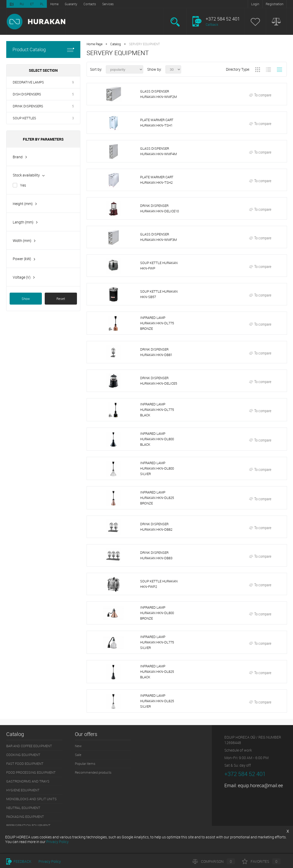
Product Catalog (43, 50)
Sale (78, 755)
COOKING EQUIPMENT (23, 755)
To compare (260, 95)
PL (42, 4)
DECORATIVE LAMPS (28, 82)
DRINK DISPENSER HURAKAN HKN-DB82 (156, 527)
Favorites (261, 861)
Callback (212, 24)
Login (255, 4)
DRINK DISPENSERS (28, 106)
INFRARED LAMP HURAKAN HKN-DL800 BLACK (157, 439)
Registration (275, 4)
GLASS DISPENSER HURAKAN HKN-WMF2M (158, 94)
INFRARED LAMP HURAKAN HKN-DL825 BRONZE (157, 498)
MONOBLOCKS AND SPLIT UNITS (31, 799)
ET (32, 4)
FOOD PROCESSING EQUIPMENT (31, 772)
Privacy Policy (50, 861)
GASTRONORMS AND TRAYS (28, 781)
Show (26, 299)
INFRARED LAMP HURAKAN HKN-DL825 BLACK (157, 672)
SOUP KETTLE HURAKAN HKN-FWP (159, 265)
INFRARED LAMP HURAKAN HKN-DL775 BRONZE (157, 323)
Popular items (85, 764)
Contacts (90, 4)
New (78, 746)
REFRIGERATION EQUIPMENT (28, 825)
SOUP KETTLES (24, 118)
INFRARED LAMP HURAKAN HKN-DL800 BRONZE (157, 613)
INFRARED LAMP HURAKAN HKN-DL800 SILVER (157, 468)
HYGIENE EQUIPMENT (23, 790)
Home (54, 4)
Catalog (116, 44)
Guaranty (71, 4)
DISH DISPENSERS (27, 94)
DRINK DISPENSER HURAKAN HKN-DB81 (156, 352)
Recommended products (93, 772)
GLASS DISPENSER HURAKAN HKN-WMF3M (158, 237)
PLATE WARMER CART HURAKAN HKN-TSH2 (157, 180)
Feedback (19, 861)
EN (12, 4)
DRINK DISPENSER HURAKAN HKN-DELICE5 (159, 381)
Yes (23, 185)
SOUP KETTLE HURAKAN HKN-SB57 (159, 294)
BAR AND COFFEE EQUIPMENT (29, 746)
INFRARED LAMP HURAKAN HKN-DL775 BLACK (157, 410)
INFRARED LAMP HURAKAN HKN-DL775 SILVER (157, 642)
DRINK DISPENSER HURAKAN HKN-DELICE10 (159, 208)
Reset (61, 299)
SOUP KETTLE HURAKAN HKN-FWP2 (159, 584)
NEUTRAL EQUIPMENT (23, 808)
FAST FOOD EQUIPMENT (25, 764)
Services (108, 4)
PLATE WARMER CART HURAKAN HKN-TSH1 (157, 123)
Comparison (214, 861)
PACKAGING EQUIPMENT (25, 817)
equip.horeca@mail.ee (260, 785)
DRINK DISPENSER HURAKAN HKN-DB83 (156, 555)
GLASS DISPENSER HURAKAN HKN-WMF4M (158, 151)
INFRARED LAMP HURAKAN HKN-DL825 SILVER (157, 701)
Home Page (95, 44)
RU (22, 4)
